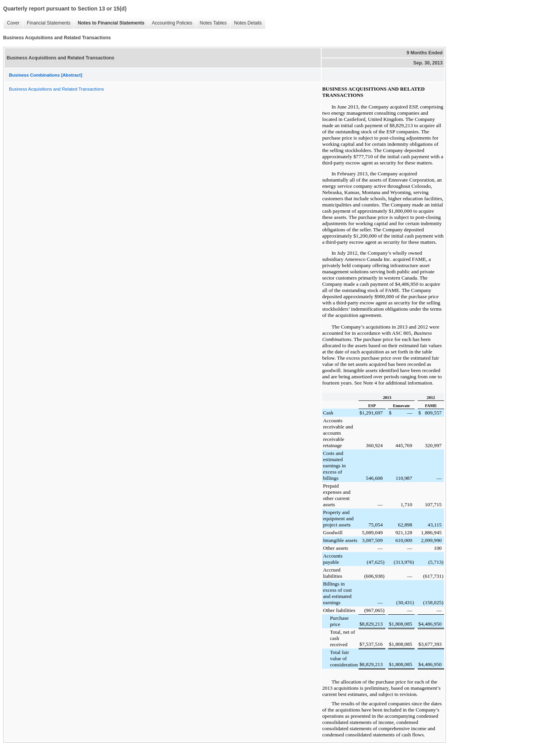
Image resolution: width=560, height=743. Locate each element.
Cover (11, 23)
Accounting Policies (170, 23)
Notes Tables (211, 23)
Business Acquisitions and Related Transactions (56, 89)
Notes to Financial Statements (109, 23)
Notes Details (246, 23)
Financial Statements (47, 23)
